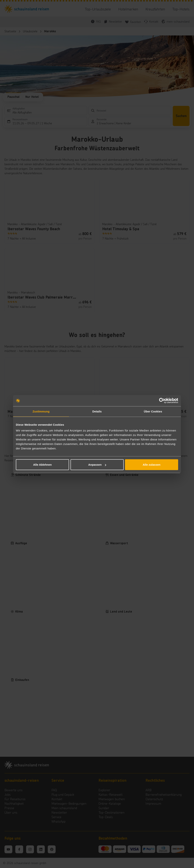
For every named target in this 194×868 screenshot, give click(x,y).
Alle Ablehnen (42, 465)
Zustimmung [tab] (41, 411)
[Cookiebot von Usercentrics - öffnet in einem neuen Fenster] (162, 400)
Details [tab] (97, 411)
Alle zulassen (152, 465)
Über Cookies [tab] (153, 411)
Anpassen (97, 465)
